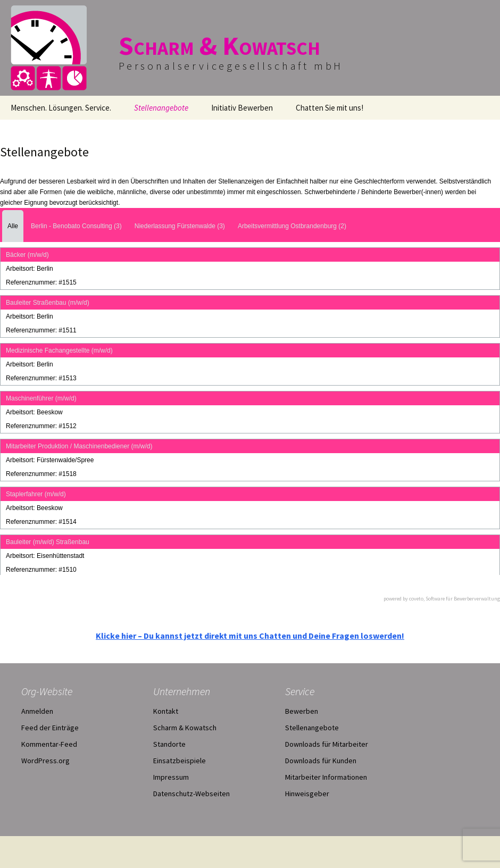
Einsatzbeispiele (180, 761)
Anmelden (37, 711)
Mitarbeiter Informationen (326, 777)
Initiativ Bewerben (242, 108)
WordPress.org (45, 761)
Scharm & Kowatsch (185, 728)
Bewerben (302, 711)
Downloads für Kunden (321, 761)
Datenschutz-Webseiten (191, 794)
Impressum (171, 777)
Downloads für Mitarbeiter (327, 744)
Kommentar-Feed (49, 744)
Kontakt (166, 711)
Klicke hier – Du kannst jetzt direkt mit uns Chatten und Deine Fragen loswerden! (250, 636)
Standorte (169, 744)
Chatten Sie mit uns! (330, 108)
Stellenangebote (161, 108)
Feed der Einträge (50, 728)
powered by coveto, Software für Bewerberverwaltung (442, 599)
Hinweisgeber (307, 794)
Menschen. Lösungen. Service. (61, 108)
